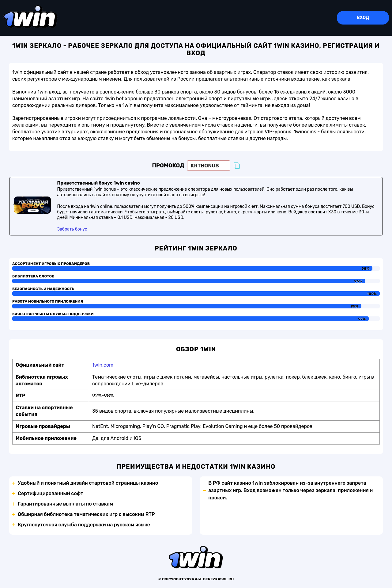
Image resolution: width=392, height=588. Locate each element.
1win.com (103, 365)
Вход (363, 18)
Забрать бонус (72, 229)
